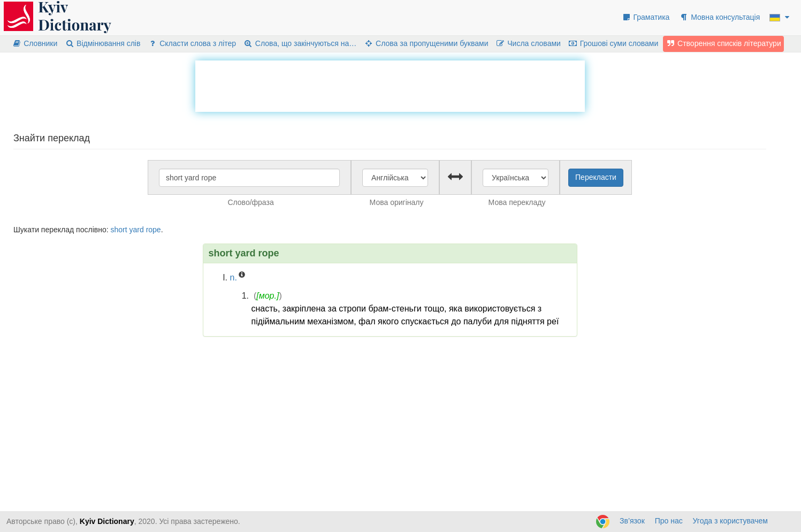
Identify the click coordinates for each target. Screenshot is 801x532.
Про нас (669, 521)
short (119, 230)
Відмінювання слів (102, 43)
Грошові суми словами (613, 43)
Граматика (646, 17)
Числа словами (528, 43)
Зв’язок (632, 521)
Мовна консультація (719, 17)
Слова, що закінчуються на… (300, 43)
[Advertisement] (390, 85)
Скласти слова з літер (192, 43)
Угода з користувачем (730, 521)
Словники (35, 43)
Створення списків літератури (723, 43)
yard (137, 230)
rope (154, 230)
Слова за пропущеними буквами (426, 43)
